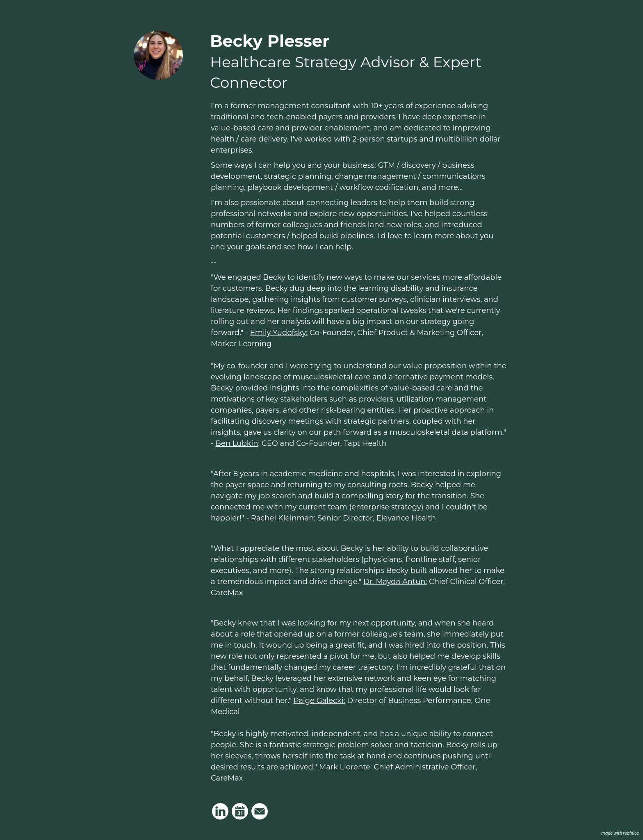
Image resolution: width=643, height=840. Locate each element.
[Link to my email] (260, 811)
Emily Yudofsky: (279, 333)
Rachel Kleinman (283, 518)
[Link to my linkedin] (220, 811)
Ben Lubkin (237, 443)
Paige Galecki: (319, 701)
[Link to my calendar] (240, 811)
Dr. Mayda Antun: (395, 582)
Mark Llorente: (345, 767)
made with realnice (620, 833)
